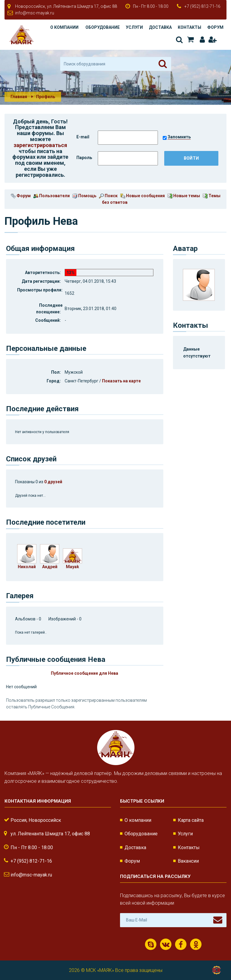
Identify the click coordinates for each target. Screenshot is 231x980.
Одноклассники (196, 945)
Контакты (189, 27)
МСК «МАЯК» (100, 970)
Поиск (179, 40)
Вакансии (188, 861)
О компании (64, 27)
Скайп (151, 945)
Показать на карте (121, 381)
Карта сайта (191, 820)
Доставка (160, 27)
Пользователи (52, 196)
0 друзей (53, 482)
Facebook (181, 945)
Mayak (72, 567)
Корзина (190, 40)
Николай (27, 567)
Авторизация (202, 40)
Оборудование (103, 27)
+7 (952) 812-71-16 (202, 6)
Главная (19, 97)
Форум (215, 27)
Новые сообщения (143, 196)
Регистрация (212, 40)
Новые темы (184, 196)
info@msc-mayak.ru (35, 13)
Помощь (84, 196)
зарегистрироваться (40, 145)
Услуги (134, 27)
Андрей (50, 567)
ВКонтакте (166, 945)
